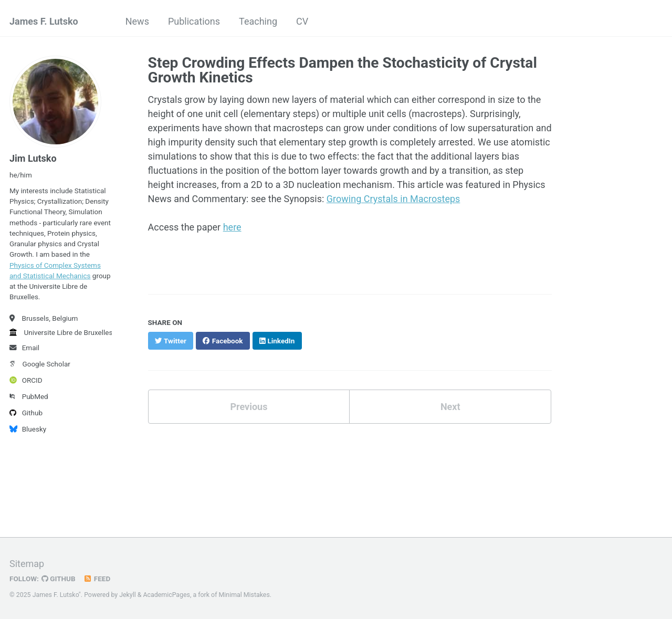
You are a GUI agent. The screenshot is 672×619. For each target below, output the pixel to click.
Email (24, 348)
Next (450, 407)
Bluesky (28, 429)
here (232, 227)
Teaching (258, 21)
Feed (97, 579)
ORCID (26, 380)
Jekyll (128, 595)
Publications (194, 21)
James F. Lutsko (44, 21)
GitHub (59, 579)
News (137, 21)
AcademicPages (167, 595)
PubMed (29, 396)
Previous (249, 407)
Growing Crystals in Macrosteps (393, 199)
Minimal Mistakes (244, 595)
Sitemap (27, 564)
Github (26, 413)
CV (302, 21)
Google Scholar (40, 364)
